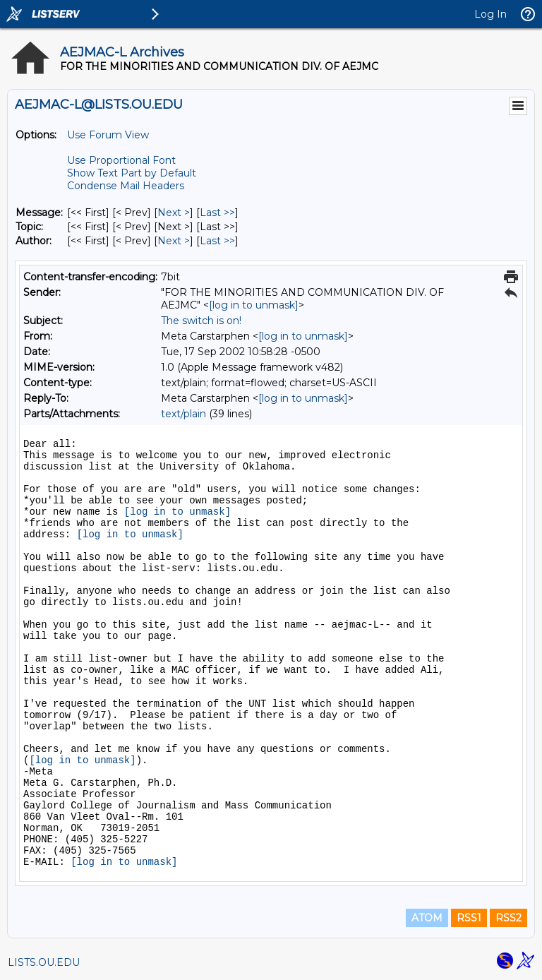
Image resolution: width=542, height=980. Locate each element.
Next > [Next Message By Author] (174, 241)
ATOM (427, 918)
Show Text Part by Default (132, 173)
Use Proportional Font (121, 160)
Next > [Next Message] (174, 213)
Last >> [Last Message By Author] (217, 241)
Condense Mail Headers (126, 186)
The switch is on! (201, 321)
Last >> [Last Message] (217, 213)
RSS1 (469, 918)
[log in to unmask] (254, 305)
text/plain (183, 414)
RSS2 (508, 918)
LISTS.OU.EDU (44, 962)
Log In (490, 14)
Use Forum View (108, 135)
